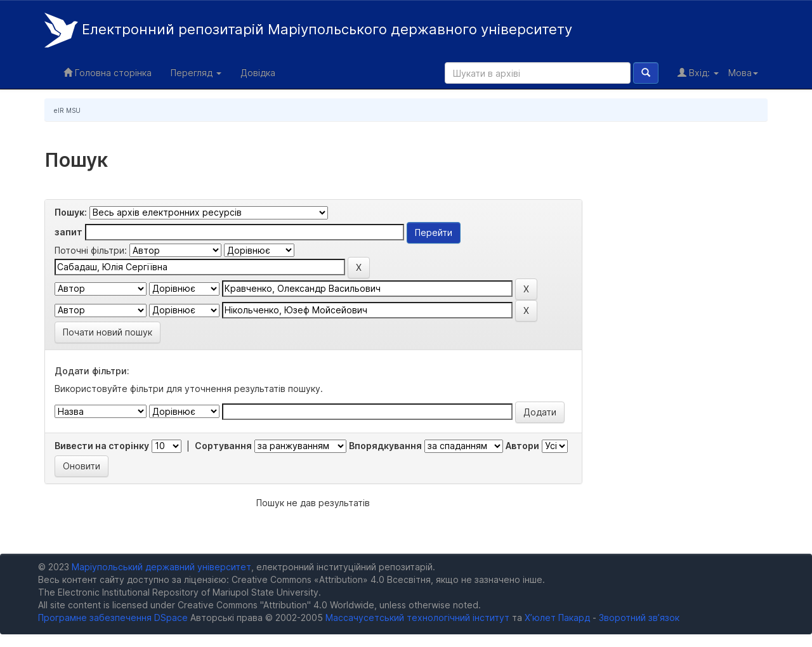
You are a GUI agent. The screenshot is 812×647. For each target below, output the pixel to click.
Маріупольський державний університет (161, 567)
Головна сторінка (108, 73)
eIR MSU (67, 110)
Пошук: (71, 212)
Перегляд (196, 73)
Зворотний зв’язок (639, 618)
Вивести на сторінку (102, 446)
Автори (522, 446)
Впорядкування (385, 446)
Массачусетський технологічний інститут (417, 618)
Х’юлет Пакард (557, 618)
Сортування (223, 446)
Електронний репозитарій (308, 30)
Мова (743, 73)
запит (69, 232)
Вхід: (698, 73)
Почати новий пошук (108, 332)
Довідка (258, 73)
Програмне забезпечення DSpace (113, 618)
